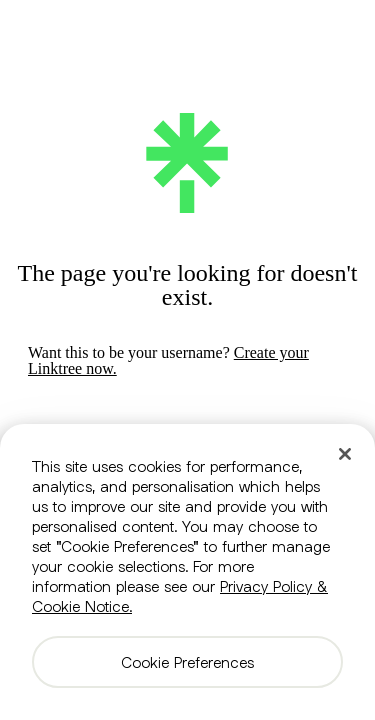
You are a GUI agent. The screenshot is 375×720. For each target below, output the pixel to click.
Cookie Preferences (187, 662)
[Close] (345, 454)
